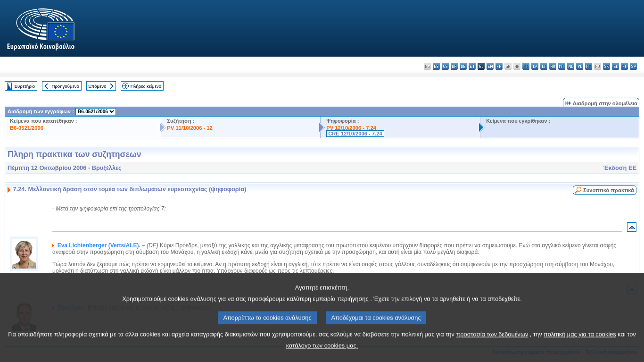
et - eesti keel (472, 66)
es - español (436, 66)
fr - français (499, 66)
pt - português (589, 66)
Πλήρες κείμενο (146, 86)
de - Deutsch (463, 66)
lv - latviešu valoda (535, 66)
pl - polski (580, 66)
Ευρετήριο (25, 86)
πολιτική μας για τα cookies (580, 350)
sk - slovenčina (607, 66)
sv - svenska (633, 66)
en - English (490, 66)
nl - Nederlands (571, 66)
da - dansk (454, 66)
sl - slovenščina (615, 66)
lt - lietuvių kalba (544, 66)
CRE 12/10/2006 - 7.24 (355, 134)
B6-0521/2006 (27, 128)
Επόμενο (97, 86)
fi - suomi (624, 66)
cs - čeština (445, 66)
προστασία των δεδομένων (492, 350)
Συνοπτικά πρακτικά (609, 190)
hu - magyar (553, 66)
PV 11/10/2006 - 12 (190, 128)
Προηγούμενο (65, 86)
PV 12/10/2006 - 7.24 (351, 128)
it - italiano (526, 66)
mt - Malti (562, 66)
